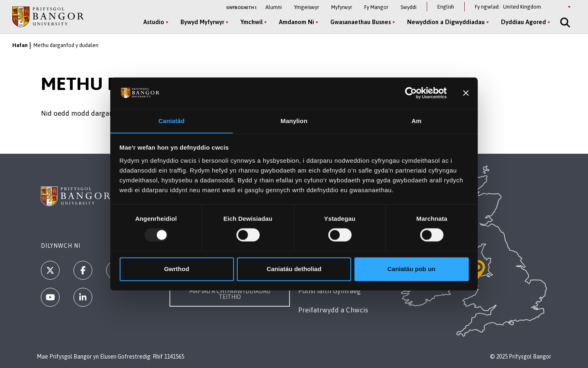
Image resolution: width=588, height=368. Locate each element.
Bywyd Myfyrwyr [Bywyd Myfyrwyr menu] (202, 22)
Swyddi (409, 7)
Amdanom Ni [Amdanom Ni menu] (296, 22)
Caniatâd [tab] (171, 121)
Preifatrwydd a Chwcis (333, 310)
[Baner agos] (466, 93)
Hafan (20, 45)
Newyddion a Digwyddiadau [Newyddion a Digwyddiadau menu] (446, 22)
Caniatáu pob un (412, 269)
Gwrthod (177, 269)
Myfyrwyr (342, 7)
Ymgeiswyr (306, 7)
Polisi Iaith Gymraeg (330, 291)
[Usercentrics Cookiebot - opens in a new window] (411, 93)
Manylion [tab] (294, 121)
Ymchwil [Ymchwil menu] (252, 22)
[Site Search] (564, 22)
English (446, 7)
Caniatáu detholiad (294, 269)
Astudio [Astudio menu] (154, 22)
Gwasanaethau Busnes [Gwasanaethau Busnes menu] (361, 22)
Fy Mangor (376, 7)
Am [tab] (416, 121)
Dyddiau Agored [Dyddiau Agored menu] (523, 22)
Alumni (274, 7)
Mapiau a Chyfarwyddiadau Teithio (230, 294)
